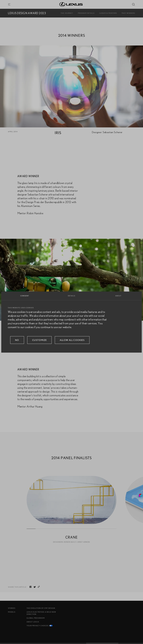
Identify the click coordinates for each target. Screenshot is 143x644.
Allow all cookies (72, 340)
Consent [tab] (25, 296)
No (17, 340)
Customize (39, 340)
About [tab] (118, 296)
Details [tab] (71, 296)
